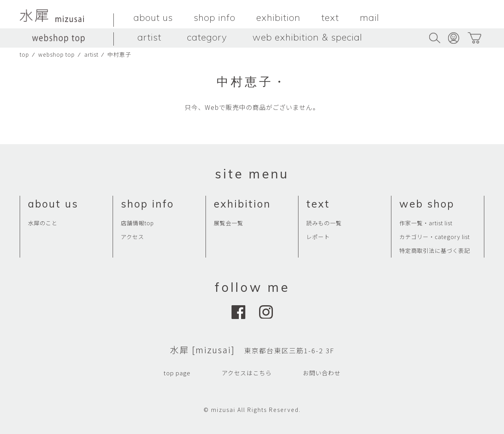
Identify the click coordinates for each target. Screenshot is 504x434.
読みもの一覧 (324, 223)
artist (149, 37)
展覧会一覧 (229, 223)
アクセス (132, 237)
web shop (427, 204)
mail (370, 17)
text (330, 17)
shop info (215, 17)
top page (177, 373)
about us (153, 17)
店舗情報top (137, 223)
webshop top (57, 54)
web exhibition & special (307, 37)
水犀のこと (43, 223)
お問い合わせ (322, 373)
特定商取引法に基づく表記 (435, 250)
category (207, 37)
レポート (318, 237)
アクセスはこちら (247, 373)
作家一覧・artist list (426, 223)
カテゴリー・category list (435, 237)
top (24, 54)
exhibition (278, 17)
